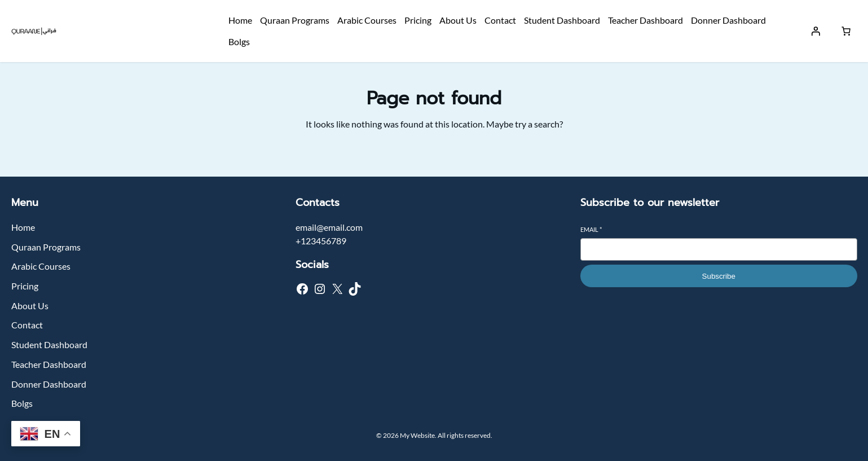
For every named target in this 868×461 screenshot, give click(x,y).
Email (591, 229)
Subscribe (719, 276)
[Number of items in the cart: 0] (846, 31)
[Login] (816, 31)
